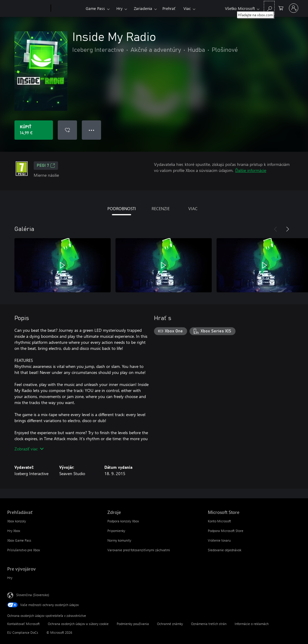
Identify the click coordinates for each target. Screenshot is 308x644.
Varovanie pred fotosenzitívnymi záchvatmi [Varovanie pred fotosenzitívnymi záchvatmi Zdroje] (139, 550)
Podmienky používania (133, 624)
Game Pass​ (95, 8)
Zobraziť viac (29, 449)
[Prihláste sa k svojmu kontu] (294, 8)
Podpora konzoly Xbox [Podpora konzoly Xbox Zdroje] (123, 521)
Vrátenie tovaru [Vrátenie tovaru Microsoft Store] (219, 540)
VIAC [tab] (193, 208)
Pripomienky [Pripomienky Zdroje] (116, 531)
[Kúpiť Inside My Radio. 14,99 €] (34, 130)
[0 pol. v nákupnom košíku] (281, 8)
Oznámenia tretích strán (209, 624)
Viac (187, 8)
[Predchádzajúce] (276, 229)
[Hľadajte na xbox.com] (269, 8)
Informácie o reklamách (252, 624)
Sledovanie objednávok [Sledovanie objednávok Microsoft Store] (225, 550)
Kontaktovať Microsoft (23, 624)
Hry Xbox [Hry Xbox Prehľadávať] (14, 531)
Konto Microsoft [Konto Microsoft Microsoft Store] (219, 521)
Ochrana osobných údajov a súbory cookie (78, 624)
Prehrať (169, 8)
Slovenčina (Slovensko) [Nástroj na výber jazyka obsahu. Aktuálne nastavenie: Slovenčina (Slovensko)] (33, 595)
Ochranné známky (170, 624)
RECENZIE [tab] (161, 208)
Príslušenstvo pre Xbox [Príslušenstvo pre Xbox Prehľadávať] (24, 550)
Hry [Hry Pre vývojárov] (10, 578)
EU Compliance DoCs (23, 632)
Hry (119, 8)
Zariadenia (143, 8)
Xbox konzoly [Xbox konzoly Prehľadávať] (17, 521)
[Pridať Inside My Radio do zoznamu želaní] (67, 130)
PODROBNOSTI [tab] (122, 208)
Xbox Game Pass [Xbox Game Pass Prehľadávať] (19, 540)
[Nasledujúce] (288, 229)
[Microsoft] (28, 8)
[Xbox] (68, 8)
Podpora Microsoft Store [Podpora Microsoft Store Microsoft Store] (226, 531)
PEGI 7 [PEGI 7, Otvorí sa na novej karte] (46, 166)
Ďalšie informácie (251, 170)
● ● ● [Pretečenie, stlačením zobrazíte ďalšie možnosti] (92, 130)
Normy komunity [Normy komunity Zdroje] (119, 540)
